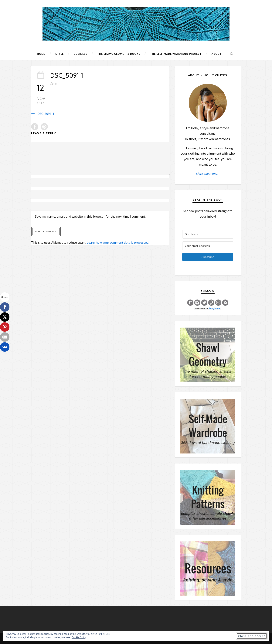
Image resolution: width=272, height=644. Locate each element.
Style (59, 54)
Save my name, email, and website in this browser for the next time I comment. (90, 216)
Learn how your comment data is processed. (118, 243)
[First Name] (208, 234)
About (217, 54)
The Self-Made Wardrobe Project (176, 54)
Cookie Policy (79, 637)
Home (41, 54)
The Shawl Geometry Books (119, 54)
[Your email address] (208, 246)
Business (80, 54)
